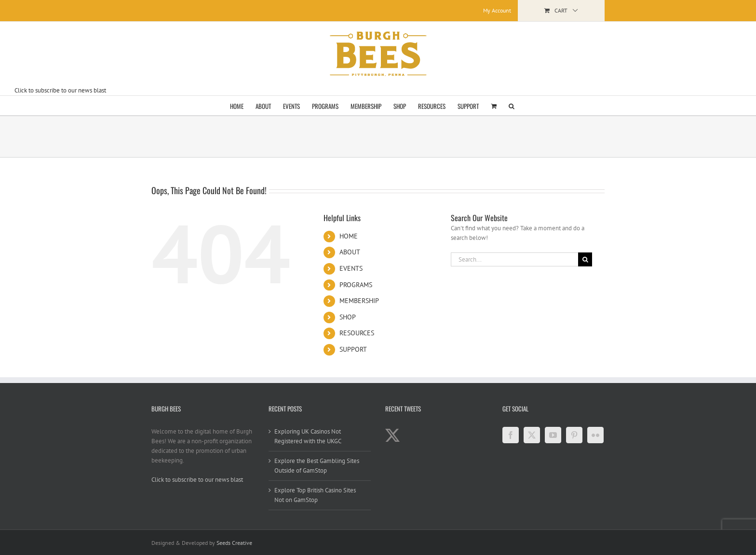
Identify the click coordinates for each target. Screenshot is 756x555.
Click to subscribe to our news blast (60, 90)
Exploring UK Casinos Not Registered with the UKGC (308, 436)
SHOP (348, 317)
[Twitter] (532, 435)
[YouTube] (553, 435)
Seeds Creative (234, 543)
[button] (512, 106)
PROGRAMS (356, 285)
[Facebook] (511, 435)
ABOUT (350, 252)
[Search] (585, 259)
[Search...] (514, 259)
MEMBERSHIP (359, 301)
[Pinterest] (574, 435)
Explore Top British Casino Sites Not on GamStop (315, 495)
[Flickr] (595, 435)
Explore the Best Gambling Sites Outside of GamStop (317, 466)
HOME (349, 236)
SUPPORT (353, 349)
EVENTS (351, 268)
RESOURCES (357, 333)
